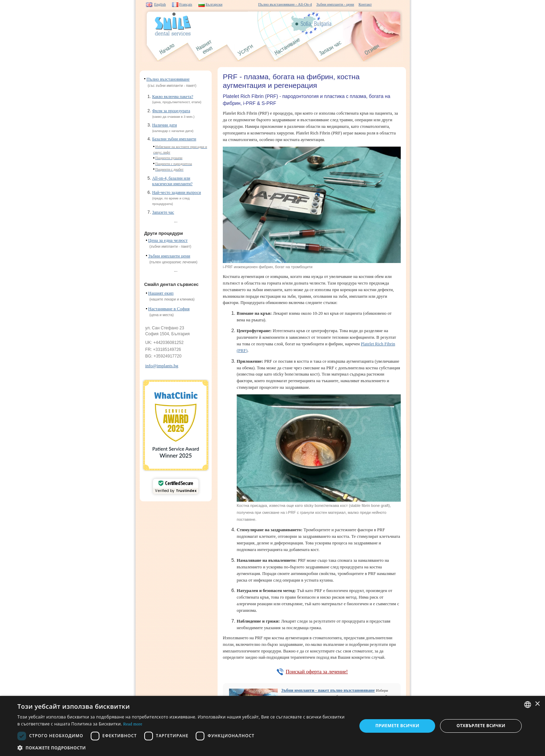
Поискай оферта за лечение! (317, 672)
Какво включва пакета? (173, 97)
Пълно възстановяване (168, 79)
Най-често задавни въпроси (177, 192)
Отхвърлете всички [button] (481, 726)
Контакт (365, 4)
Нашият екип (161, 293)
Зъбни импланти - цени (335, 4)
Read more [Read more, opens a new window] (133, 724)
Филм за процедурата (171, 111)
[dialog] (272, 726)
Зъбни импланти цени (169, 256)
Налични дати (165, 125)
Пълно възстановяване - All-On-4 (285, 4)
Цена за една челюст (168, 240)
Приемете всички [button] (397, 726)
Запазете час (163, 212)
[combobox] (528, 705)
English (160, 4)
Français (186, 4)
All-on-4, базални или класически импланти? (172, 181)
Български (214, 4)
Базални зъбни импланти (174, 139)
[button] (182, 747)
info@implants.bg (162, 366)
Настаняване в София (169, 309)
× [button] (537, 704)
